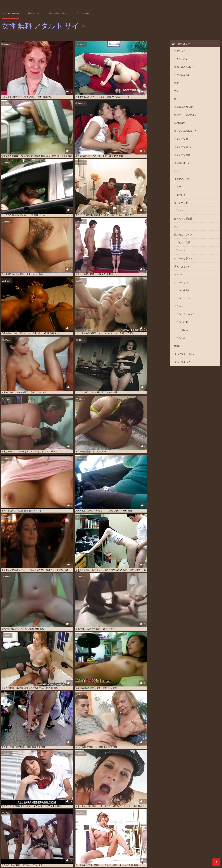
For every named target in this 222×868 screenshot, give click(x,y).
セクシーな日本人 (183, 147)
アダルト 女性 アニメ (88, 719)
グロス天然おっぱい (184, 107)
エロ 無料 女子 (15, 856)
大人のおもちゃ (182, 267)
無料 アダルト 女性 (31, 800)
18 (99, 681)
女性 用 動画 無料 (74, 729)
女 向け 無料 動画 (91, 729)
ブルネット (180, 251)
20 (106, 681)
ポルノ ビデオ (24, 794)
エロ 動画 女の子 (174, 852)
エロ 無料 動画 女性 (200, 854)
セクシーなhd (181, 60)
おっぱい (179, 275)
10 (68, 681)
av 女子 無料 (7, 850)
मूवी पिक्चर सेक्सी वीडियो (11, 863)
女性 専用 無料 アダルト (71, 732)
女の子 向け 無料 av (110, 797)
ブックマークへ (82, 13)
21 (110, 681)
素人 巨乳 (65, 804)
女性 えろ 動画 (133, 856)
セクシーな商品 (182, 155)
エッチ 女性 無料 (13, 800)
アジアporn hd (182, 76)
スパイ (178, 171)
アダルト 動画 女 (141, 850)
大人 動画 (74, 797)
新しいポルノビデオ (58, 13)
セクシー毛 (180, 339)
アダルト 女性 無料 (55, 729)
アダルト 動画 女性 (159, 850)
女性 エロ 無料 (61, 797)
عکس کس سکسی (30, 863)
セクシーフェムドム (184, 315)
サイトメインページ (10, 13)
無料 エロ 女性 (86, 800)
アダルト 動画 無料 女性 (34, 852)
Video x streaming (82, 863)
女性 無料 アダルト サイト (106, 863)
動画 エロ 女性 (49, 856)
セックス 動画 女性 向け (82, 722)
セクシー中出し (182, 291)
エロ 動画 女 (39, 729)
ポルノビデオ (26, 732)
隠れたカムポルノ (183, 235)
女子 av (92, 725)
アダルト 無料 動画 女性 (99, 852)
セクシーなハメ (182, 283)
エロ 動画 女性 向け (125, 800)
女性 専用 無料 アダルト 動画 (114, 729)
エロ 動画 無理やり (41, 725)
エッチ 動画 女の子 (121, 852)
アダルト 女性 (24, 725)
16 (91, 681)
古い (177, 91)
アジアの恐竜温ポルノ (23, 770)
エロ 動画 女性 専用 (67, 854)
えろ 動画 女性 (84, 850)
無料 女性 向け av (29, 804)
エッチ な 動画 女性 (51, 800)
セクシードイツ (182, 299)
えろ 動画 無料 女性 (102, 850)
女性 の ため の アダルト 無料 (34, 858)
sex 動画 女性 (35, 850)
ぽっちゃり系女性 (183, 219)
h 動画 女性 (14, 732)
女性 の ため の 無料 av (113, 858)
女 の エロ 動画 (65, 856)
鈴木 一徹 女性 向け (11, 719)
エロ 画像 (12, 725)
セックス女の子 (182, 179)
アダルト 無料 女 (153, 804)
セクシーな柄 (181, 139)
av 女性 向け (81, 725)
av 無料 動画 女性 (105, 725)
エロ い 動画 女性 (156, 852)
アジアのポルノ (9, 794)
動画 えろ (69, 794)
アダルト (12, 807)
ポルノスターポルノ (184, 355)
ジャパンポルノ (146, 782)
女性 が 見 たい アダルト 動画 (154, 856)
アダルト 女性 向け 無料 (37, 722)
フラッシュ (180, 195)
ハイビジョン (37, 707)
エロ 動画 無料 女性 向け (163, 854)
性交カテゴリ (34, 13)
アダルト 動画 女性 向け (181, 850)
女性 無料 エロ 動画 (68, 719)
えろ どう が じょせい (53, 850)
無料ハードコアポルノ (186, 115)
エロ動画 (27, 729)
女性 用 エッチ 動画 (135, 804)
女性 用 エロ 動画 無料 (49, 804)
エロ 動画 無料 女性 (142, 854)
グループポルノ (182, 363)
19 (103, 681)
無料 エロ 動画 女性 (49, 719)
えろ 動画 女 (33, 797)
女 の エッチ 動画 (30, 719)
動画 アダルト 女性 (32, 856)
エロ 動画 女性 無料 (87, 854)
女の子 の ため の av (42, 794)
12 (76, 681)
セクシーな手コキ (183, 259)
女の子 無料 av (117, 856)
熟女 (177, 83)
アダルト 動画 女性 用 (90, 797)
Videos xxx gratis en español (55, 863)
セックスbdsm (182, 331)
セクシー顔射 (181, 323)
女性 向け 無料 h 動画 (151, 725)
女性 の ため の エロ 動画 (89, 858)
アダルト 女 (58, 794)
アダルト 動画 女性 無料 (204, 850)
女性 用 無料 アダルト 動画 (46, 732)
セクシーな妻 (181, 203)
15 (87, 681)
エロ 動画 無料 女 (123, 854)
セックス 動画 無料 (108, 719)
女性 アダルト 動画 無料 (92, 804)
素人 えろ (155, 719)
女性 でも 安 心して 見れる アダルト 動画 (188, 856)
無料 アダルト (142, 800)
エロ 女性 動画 (183, 854)
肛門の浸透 (180, 123)
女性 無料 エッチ (134, 794)
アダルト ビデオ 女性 (122, 850)
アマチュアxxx (47, 747)
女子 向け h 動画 (128, 797)
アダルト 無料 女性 (138, 729)
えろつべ (75, 804)
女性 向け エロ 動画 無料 (122, 722)
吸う (177, 99)
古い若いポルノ (182, 163)
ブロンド (179, 211)
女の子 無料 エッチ (140, 719)
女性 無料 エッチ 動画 (59, 722)
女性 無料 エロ (102, 722)
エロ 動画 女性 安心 (47, 854)
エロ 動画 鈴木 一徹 (16, 797)
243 (120, 681)
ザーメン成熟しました (186, 131)
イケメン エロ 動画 (152, 794)
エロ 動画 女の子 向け (114, 804)
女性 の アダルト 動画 (114, 794)
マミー (178, 187)
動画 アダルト (155, 729)
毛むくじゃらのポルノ (104, 800)
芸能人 (178, 347)
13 (79, 681)
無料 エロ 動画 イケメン (62, 725)
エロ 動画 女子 (190, 852)
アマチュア (180, 52)
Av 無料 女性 (124, 719)
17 (95, 681)
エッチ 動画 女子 (139, 852)
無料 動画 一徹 (47, 797)
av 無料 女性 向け (69, 800)
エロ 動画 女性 (205, 852)
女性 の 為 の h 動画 (144, 722)
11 (72, 681)
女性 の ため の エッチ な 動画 (63, 858)
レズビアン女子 (182, 243)
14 (83, 681)
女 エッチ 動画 (80, 856)
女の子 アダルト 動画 (99, 856)
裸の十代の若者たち (184, 68)
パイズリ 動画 (14, 804)
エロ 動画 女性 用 (95, 794)
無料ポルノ (80, 794)
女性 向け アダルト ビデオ (127, 725)
